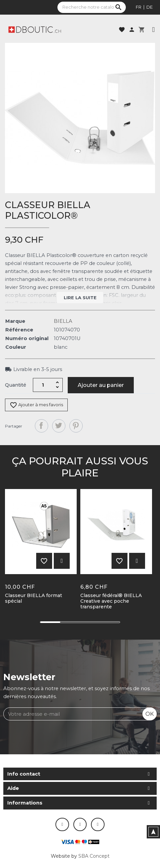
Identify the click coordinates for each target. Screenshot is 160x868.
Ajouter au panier (101, 385)
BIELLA (63, 321)
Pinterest (76, 426)
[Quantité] (43, 385)
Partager (41, 426)
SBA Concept (94, 856)
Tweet (59, 426)
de (150, 7)
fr (139, 7)
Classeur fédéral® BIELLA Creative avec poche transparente (111, 601)
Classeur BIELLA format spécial (34, 598)
